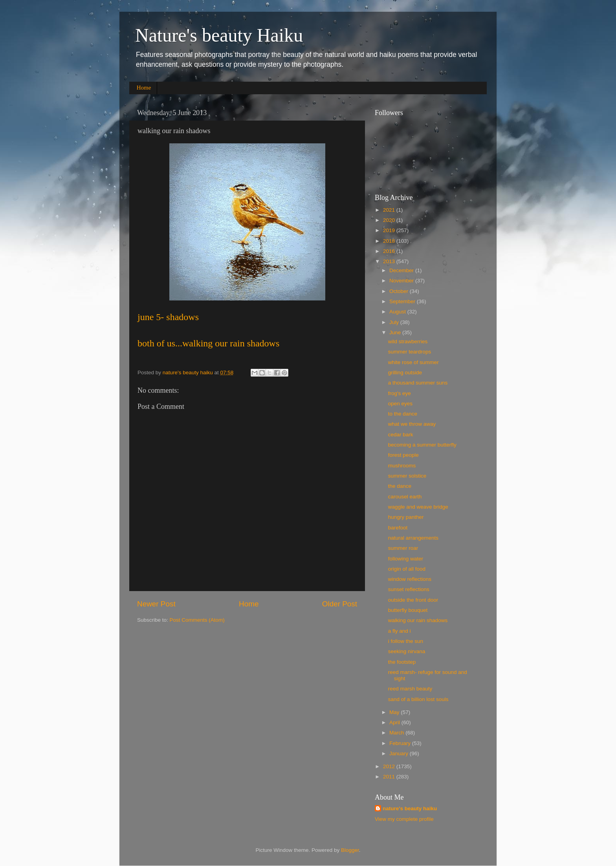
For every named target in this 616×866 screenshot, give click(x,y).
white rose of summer (413, 362)
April (395, 722)
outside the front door (413, 600)
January (400, 753)
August (398, 312)
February (401, 743)
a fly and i (400, 631)
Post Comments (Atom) (197, 620)
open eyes (400, 404)
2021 (390, 210)
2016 (390, 251)
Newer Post (156, 604)
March (397, 733)
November (402, 281)
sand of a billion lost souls (418, 699)
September (403, 301)
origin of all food (407, 569)
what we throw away (412, 424)
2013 (390, 261)
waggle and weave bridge (418, 507)
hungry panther (406, 517)
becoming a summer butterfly (422, 445)
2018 (390, 241)
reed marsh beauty (410, 689)
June (396, 332)
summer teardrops (410, 352)
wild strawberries (408, 341)
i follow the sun (406, 641)
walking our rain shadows (418, 620)
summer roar (403, 548)
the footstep (402, 662)
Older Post (340, 604)
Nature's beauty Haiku (219, 35)
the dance (400, 486)
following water (406, 559)
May (395, 712)
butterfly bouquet (408, 610)
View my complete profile (404, 819)
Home (144, 88)
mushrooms (402, 466)
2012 (390, 766)
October (400, 291)
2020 (390, 220)
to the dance (403, 414)
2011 (390, 777)
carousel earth (405, 497)
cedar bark (401, 435)
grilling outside (405, 373)
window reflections (410, 579)
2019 (390, 230)
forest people (403, 455)
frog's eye (400, 393)
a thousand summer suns (418, 383)
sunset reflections (409, 589)
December (402, 270)
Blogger (350, 850)
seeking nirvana (407, 651)
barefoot (398, 528)
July (395, 322)
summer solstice (407, 476)
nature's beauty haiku (189, 373)
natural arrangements (413, 538)
